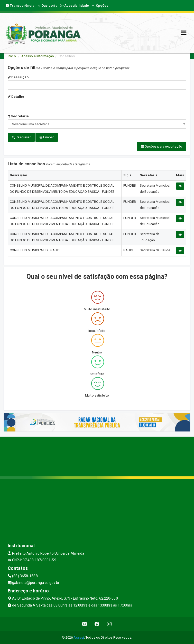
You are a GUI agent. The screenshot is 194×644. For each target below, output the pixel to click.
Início (12, 56)
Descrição (18, 77)
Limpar (47, 137)
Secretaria (18, 116)
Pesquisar (21, 137)
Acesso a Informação (38, 56)
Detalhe (16, 97)
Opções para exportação (162, 146)
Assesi (79, 637)
